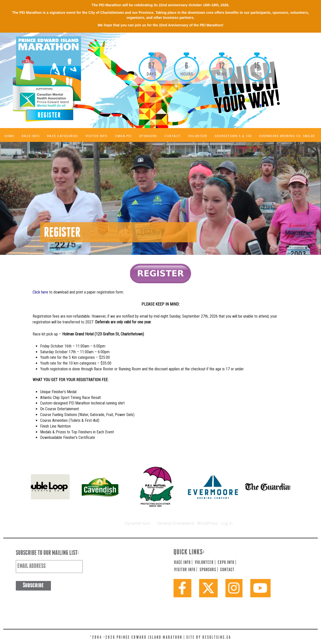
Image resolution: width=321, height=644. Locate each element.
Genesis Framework (176, 523)
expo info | (227, 563)
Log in (227, 523)
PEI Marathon (59, 78)
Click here (40, 292)
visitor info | (186, 570)
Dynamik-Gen (137, 523)
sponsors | (209, 570)
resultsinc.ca (217, 638)
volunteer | (205, 563)
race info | (183, 563)
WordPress (208, 523)
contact (227, 570)
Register (49, 116)
